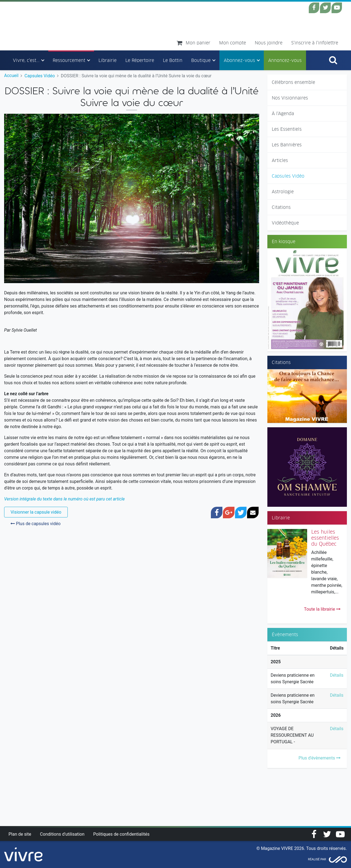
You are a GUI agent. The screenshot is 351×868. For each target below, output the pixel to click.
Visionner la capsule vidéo (36, 512)
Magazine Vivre (57, 26)
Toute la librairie (322, 609)
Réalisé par (317, 859)
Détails (337, 675)
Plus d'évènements (320, 758)
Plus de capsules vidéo (36, 524)
